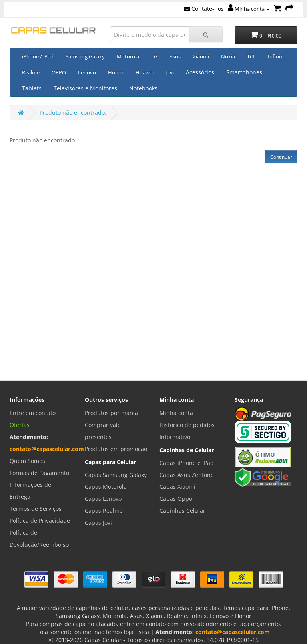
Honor (116, 72)
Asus (175, 56)
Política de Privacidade (40, 521)
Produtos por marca (111, 413)
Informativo (175, 437)
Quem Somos (27, 461)
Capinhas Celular (182, 511)
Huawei (145, 72)
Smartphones (244, 72)
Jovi (170, 72)
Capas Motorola (106, 487)
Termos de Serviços (36, 509)
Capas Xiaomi (177, 487)
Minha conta (249, 9)
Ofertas (20, 425)
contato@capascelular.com (47, 449)
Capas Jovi (98, 523)
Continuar (281, 157)
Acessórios (200, 72)
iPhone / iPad (38, 56)
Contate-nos (204, 9)
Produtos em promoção (116, 449)
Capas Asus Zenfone (187, 475)
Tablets (32, 88)
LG (154, 56)
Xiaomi (201, 56)
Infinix (275, 56)
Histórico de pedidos (187, 425)
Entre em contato (33, 413)
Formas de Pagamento (39, 473)
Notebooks (143, 88)
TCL (251, 56)
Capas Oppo (176, 499)
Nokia (228, 56)
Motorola (128, 56)
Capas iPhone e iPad (187, 463)
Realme (31, 72)
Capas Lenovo (103, 499)
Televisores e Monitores (85, 88)
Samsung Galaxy (85, 56)
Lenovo (87, 72)
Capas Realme (104, 511)
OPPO (59, 72)
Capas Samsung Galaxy (116, 475)
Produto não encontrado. (73, 113)
